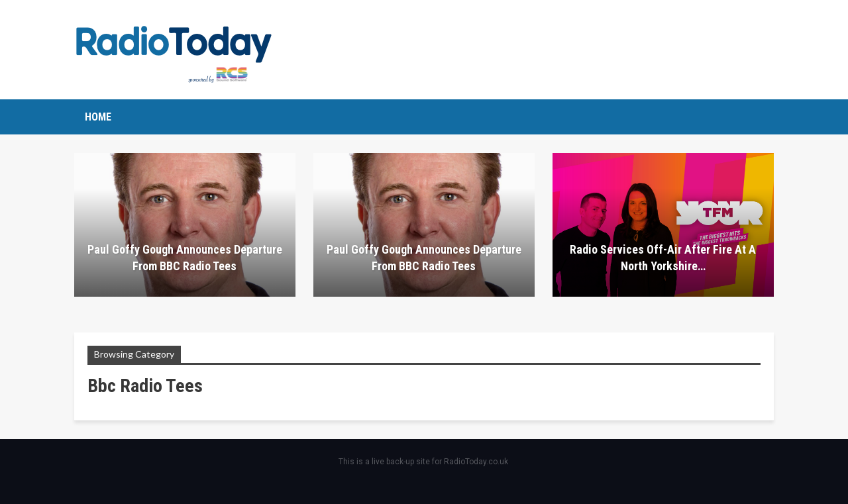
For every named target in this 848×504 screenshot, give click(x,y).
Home (98, 117)
